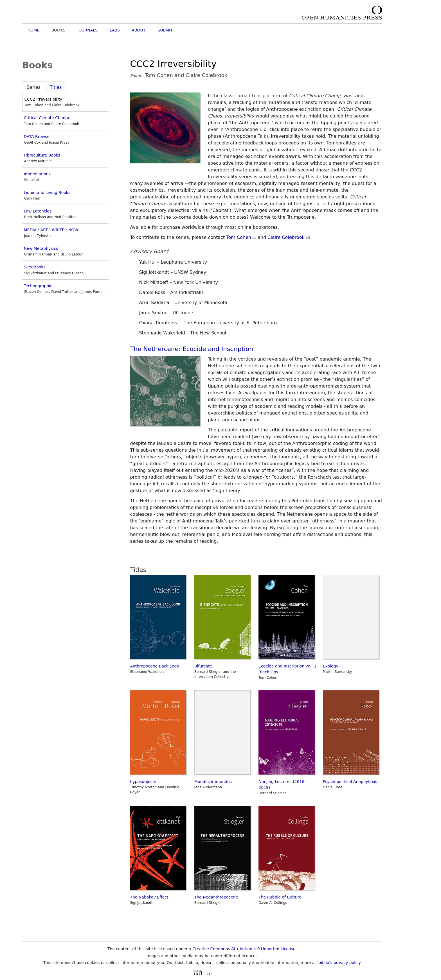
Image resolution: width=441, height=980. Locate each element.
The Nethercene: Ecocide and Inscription (192, 349)
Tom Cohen (241, 237)
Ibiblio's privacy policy (339, 963)
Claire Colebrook (289, 237)
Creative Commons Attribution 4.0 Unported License (244, 949)
